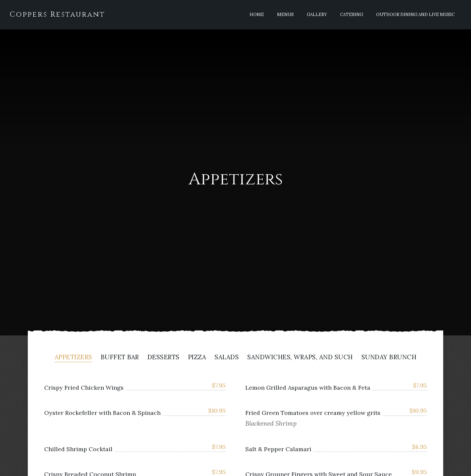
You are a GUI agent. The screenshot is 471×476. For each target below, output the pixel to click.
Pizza (197, 357)
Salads (227, 357)
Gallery (317, 15)
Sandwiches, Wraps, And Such (300, 357)
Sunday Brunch (389, 357)
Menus (285, 15)
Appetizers (73, 357)
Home (257, 15)
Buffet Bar (120, 357)
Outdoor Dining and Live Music (415, 15)
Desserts (164, 357)
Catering (352, 15)
